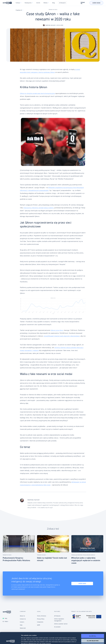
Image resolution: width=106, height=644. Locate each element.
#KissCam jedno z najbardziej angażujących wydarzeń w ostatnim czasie (86, 560)
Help (6, 618)
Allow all (93, 624)
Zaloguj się (83, 3)
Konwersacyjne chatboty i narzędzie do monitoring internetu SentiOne (7, 3)
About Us (22, 616)
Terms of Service (42, 616)
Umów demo (82, 583)
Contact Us (23, 619)
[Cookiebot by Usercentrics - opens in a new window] (10, 641)
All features (57, 616)
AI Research (62, 3)
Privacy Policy (41, 619)
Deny (93, 634)
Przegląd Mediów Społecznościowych (83, 555)
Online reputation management (59, 620)
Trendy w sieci (53, 10)
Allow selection (93, 629)
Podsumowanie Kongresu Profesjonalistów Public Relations (16, 559)
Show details (84, 641)
